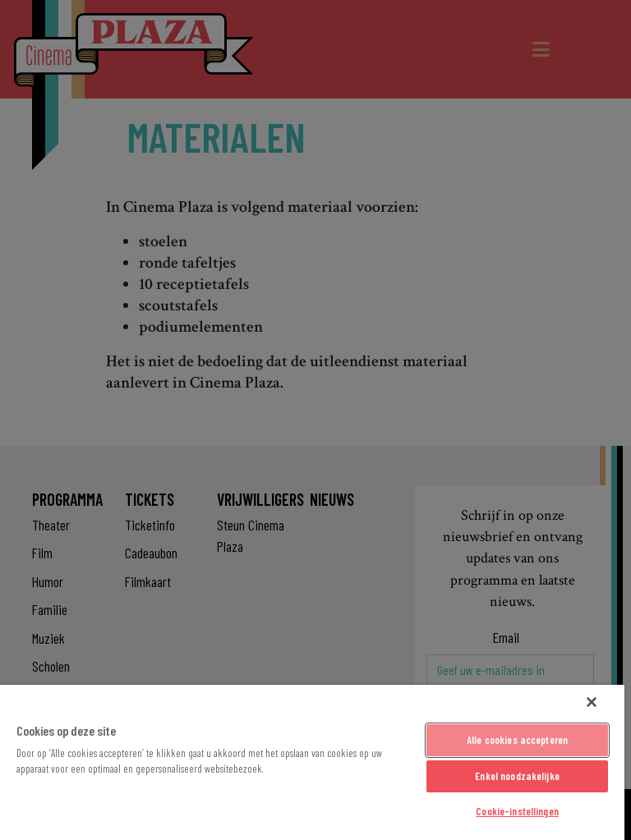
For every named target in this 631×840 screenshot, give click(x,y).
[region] (312, 762)
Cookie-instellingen (517, 811)
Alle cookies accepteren (517, 740)
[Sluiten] (592, 702)
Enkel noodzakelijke (517, 776)
